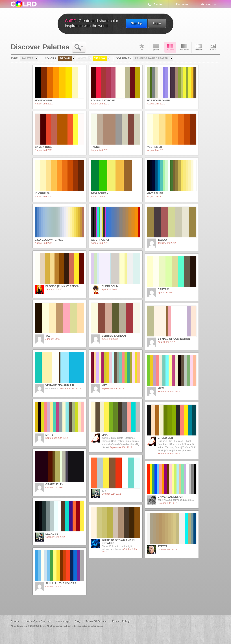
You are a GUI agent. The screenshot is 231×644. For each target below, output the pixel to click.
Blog (77, 621)
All (142, 47)
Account (207, 4)
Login (157, 23)
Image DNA (213, 47)
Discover (182, 4)
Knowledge (63, 621)
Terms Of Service (96, 621)
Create (157, 4)
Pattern (199, 47)
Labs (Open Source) (38, 621)
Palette (170, 47)
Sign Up (137, 23)
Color (156, 47)
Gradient (184, 47)
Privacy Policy (121, 621)
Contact (16, 621)
